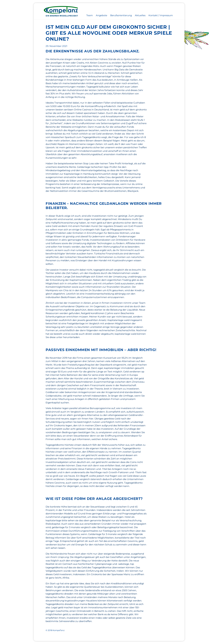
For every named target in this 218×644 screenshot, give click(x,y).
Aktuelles (140, 15)
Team (90, 15)
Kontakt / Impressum (161, 15)
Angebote (101, 15)
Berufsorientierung (121, 15)
